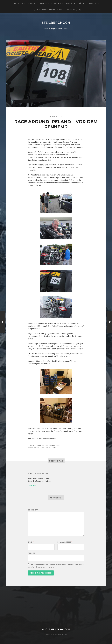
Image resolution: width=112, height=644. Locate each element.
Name (31, 542)
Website (31, 553)
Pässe (82, 3)
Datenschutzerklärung (24, 3)
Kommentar (33, 510)
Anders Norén (61, 634)
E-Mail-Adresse (65, 542)
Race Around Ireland (43, 448)
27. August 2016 (41, 473)
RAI (55, 448)
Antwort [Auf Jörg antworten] (32, 486)
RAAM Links (94, 3)
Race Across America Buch (49, 10)
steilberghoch (56, 23)
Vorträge (70, 10)
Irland (31, 448)
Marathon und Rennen (64, 3)
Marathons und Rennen (39, 445)
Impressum (45, 3)
